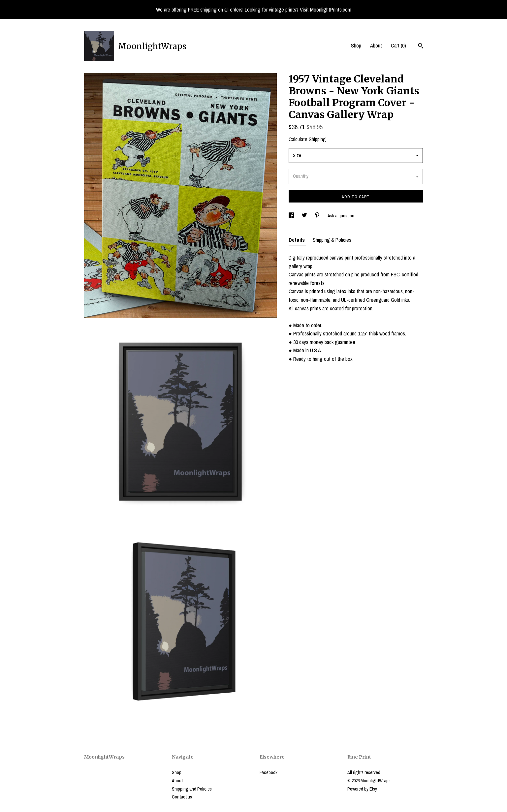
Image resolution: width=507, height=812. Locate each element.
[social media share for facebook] (292, 216)
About (376, 46)
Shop (356, 46)
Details (297, 240)
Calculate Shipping (307, 139)
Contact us (182, 797)
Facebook (269, 772)
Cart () (398, 46)
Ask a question (341, 216)
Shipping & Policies (332, 240)
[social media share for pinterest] (318, 216)
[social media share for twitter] (305, 216)
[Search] (421, 47)
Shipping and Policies (192, 789)
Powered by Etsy (362, 789)
